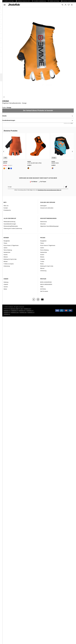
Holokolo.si (7, 312)
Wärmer (6, 257)
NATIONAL (43, 289)
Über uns (6, 206)
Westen (6, 261)
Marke (5, 289)
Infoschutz (43, 224)
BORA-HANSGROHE (46, 282)
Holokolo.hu (22, 311)
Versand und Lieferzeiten (47, 208)
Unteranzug (7, 266)
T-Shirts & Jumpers (9, 264)
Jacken (5, 248)
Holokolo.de (23, 312)
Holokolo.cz (7, 311)
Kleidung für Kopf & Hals (10, 259)
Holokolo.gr (7, 314)
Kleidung (6, 282)
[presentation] (4, 151)
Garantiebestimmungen (10, 224)
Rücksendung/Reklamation (11, 226)
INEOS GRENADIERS (46, 284)
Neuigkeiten (7, 241)
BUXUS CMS (14, 309)
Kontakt (6, 208)
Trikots (5, 243)
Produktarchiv (7, 210)
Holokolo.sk (27, 309)
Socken (6, 255)
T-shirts (42, 261)
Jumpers (43, 259)
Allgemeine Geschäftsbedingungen (49, 226)
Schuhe (6, 287)
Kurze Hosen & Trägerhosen (11, 245)
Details (4, 116)
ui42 (22, 309)
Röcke (42, 264)
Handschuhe (7, 252)
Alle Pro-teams (44, 291)
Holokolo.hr (31, 312)
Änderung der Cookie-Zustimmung (13, 228)
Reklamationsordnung (9, 222)
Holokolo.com (15, 312)
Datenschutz (44, 222)
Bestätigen (66, 187)
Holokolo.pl (14, 311)
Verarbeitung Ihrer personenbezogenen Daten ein (49, 190)
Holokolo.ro (30, 311)
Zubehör (6, 284)
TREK (42, 287)
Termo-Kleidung (8, 250)
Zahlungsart (43, 206)
